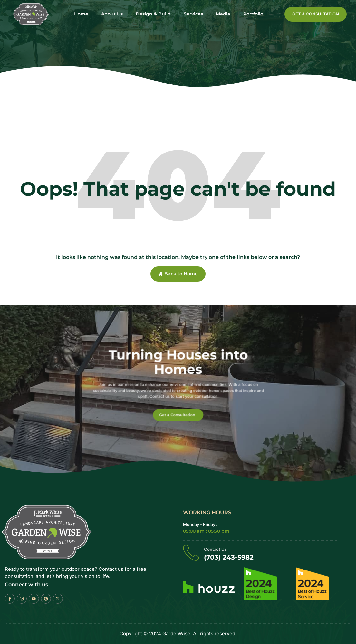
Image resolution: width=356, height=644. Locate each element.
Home (81, 14)
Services (193, 14)
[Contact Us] (191, 552)
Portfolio (253, 14)
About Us (112, 14)
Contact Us (215, 549)
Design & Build (153, 14)
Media (223, 14)
